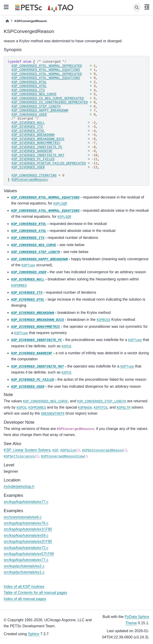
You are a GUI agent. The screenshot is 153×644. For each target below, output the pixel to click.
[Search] (137, 7)
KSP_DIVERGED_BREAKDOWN (33, 135)
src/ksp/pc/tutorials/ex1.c (24, 572)
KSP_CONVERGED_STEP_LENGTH (36, 107)
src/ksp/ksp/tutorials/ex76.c (26, 523)
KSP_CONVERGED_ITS (28, 90)
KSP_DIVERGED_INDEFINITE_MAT (38, 155)
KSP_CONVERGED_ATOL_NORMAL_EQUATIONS (46, 78)
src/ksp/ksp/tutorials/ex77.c (26, 502)
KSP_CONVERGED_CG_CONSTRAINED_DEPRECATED (50, 102)
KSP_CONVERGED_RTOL (29, 82)
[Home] (7, 21)
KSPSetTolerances (19, 456)
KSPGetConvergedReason (103, 450)
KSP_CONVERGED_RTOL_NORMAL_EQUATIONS (46, 70)
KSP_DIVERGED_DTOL (28, 131)
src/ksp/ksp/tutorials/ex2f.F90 (28, 542)
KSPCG (67, 346)
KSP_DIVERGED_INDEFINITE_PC (37, 147)
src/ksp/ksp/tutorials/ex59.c (26, 535)
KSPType (28, 265)
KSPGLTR (124, 408)
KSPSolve (68, 450)
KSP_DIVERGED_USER (28, 167)
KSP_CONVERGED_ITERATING (34, 176)
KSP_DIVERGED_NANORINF (32, 151)
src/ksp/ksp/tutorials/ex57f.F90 (29, 554)
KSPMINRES (37, 408)
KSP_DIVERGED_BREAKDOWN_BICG (38, 139)
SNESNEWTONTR (53, 414)
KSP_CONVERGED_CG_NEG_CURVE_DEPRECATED (48, 98)
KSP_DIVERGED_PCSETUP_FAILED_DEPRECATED (49, 163)
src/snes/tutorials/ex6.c (23, 517)
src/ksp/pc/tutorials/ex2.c (24, 566)
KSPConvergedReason (29, 180)
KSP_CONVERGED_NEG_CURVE (34, 94)
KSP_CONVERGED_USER (29, 115)
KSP (55, 450)
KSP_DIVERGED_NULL (28, 123)
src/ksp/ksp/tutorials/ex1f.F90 (28, 529)
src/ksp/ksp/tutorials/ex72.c (26, 548)
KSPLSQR (60, 204)
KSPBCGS (103, 320)
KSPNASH (85, 408)
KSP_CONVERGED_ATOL (29, 86)
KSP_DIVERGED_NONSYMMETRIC (36, 143)
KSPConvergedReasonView (62, 456)
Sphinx (34, 634)
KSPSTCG (101, 408)
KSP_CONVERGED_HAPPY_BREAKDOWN (40, 111)
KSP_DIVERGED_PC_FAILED (33, 159)
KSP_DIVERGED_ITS (27, 127)
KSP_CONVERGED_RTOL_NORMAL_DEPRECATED (47, 66)
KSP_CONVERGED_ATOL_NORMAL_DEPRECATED (47, 74)
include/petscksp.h (19, 486)
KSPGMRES (19, 286)
